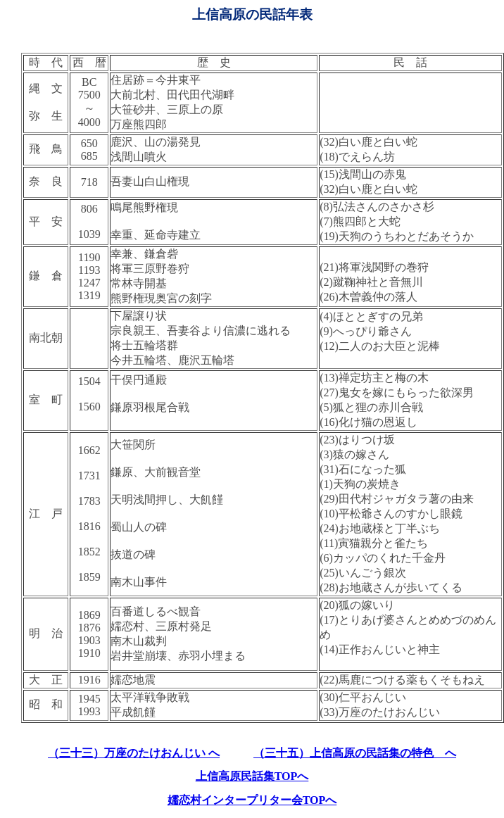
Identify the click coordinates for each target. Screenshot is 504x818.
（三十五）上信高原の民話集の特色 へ (355, 753)
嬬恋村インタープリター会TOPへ (252, 800)
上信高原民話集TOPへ (252, 776)
